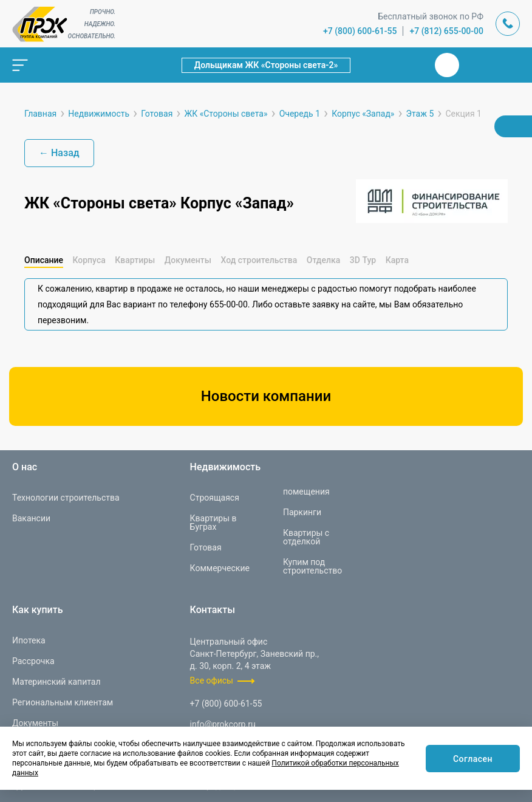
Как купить (38, 610)
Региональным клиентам (63, 702)
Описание (44, 260)
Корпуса (89, 260)
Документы (188, 260)
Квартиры (135, 260)
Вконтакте (447, 65)
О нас (25, 467)
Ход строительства (259, 260)
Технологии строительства (66, 498)
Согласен (473, 759)
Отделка (324, 260)
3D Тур (363, 260)
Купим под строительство (312, 566)
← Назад (59, 153)
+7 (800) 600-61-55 (360, 31)
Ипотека (29, 640)
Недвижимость (225, 467)
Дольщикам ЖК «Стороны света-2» (266, 65)
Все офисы (212, 680)
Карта (397, 260)
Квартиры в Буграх (213, 523)
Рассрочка (33, 661)
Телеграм (476, 65)
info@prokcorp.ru (223, 724)
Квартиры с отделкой (306, 537)
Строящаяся (215, 498)
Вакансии (31, 518)
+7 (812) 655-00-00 (446, 31)
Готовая (206, 547)
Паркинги (302, 512)
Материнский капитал (56, 682)
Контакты (213, 610)
